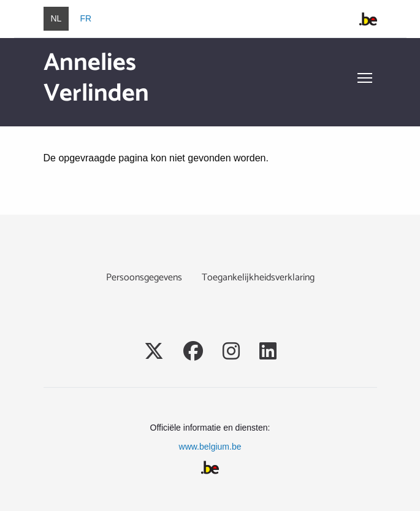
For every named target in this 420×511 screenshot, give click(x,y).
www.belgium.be (210, 447)
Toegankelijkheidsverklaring (258, 278)
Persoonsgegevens (144, 278)
